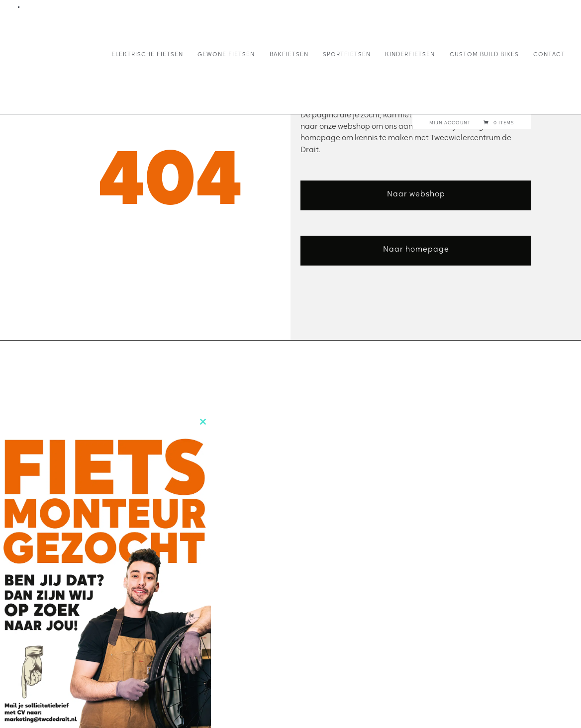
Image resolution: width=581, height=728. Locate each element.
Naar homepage (416, 249)
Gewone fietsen (226, 54)
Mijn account (450, 123)
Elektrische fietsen (147, 54)
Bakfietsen (289, 54)
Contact (549, 54)
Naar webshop (416, 194)
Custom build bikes (484, 54)
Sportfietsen (347, 54)
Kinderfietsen (410, 54)
